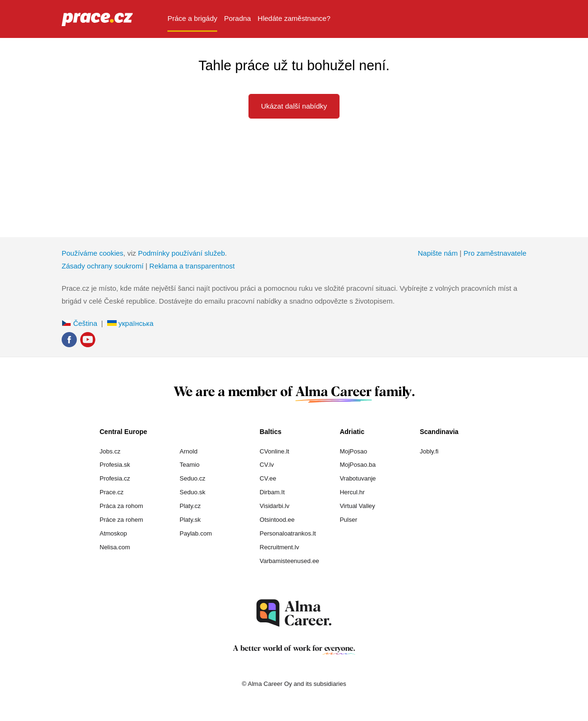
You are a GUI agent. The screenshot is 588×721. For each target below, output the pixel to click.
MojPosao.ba (358, 465)
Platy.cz (190, 506)
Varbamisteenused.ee (290, 561)
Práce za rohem (121, 520)
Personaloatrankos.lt (288, 533)
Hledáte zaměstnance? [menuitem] (294, 18)
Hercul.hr (352, 492)
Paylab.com (196, 533)
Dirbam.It (272, 492)
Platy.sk (190, 520)
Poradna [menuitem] (237, 18)
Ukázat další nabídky (294, 106)
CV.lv (267, 465)
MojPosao (353, 451)
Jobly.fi (429, 451)
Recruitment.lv (280, 547)
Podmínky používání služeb (181, 253)
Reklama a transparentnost (192, 266)
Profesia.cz (115, 478)
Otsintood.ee (277, 520)
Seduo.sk (193, 492)
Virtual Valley (357, 506)
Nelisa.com (115, 547)
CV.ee (268, 478)
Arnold (189, 451)
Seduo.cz (193, 478)
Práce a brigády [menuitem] (192, 18)
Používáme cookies (92, 253)
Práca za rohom (121, 506)
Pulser (348, 520)
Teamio (190, 465)
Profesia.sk (115, 465)
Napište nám (438, 253)
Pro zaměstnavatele (495, 253)
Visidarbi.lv (275, 506)
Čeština (79, 323)
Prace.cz (112, 492)
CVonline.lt (275, 451)
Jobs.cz (110, 451)
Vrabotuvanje (358, 478)
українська (130, 323)
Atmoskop (113, 533)
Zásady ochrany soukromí (103, 266)
